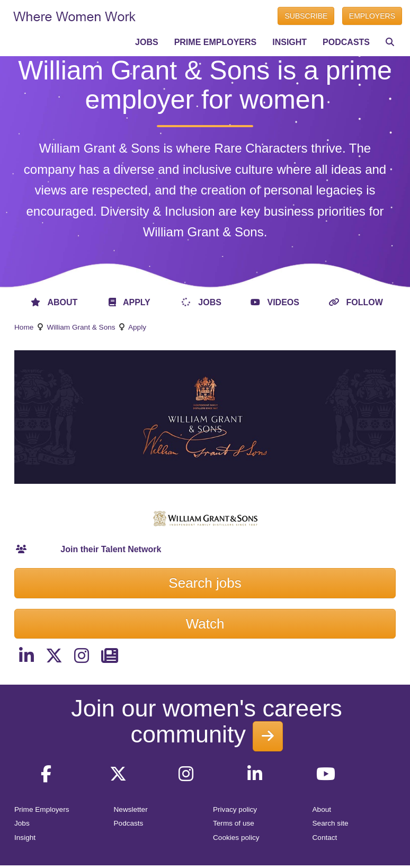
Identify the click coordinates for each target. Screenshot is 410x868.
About (322, 809)
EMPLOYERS (372, 16)
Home (24, 327)
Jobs (22, 823)
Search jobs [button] (205, 583)
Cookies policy (236, 838)
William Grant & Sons (81, 327)
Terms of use (234, 823)
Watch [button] (205, 624)
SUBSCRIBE (306, 16)
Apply (137, 327)
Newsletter (131, 809)
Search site (331, 823)
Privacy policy (235, 809)
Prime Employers (42, 809)
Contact (325, 838)
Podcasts (129, 823)
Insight (25, 838)
